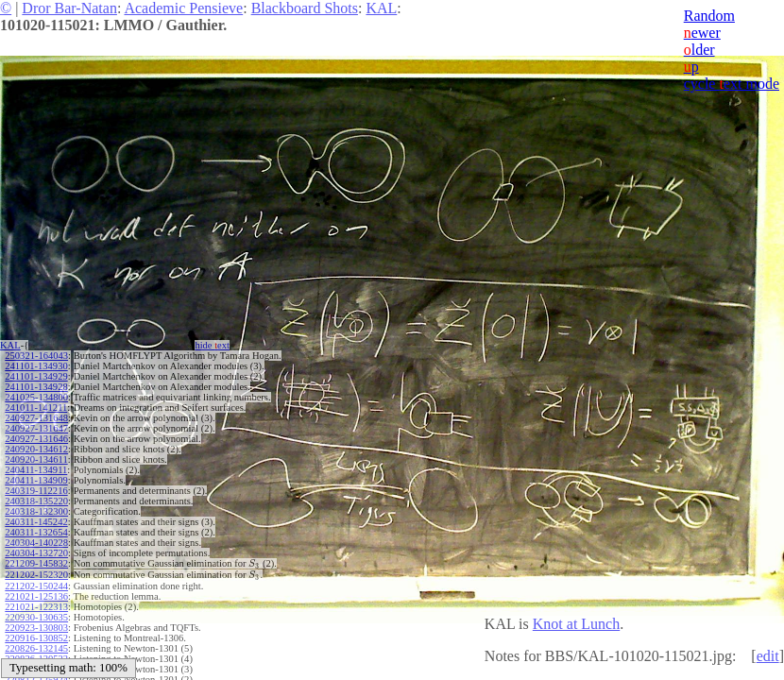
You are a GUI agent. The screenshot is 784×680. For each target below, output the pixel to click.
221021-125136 (36, 596)
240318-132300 (36, 511)
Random (709, 16)
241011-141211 (36, 408)
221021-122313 (36, 607)
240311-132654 (36, 532)
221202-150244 (36, 586)
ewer (702, 33)
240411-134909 (36, 480)
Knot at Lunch (576, 624)
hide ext (212, 345)
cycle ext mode (732, 84)
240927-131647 (36, 428)
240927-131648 (36, 418)
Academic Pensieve (183, 8)
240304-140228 (36, 543)
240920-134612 (36, 449)
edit (768, 656)
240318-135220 (36, 501)
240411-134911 (36, 470)
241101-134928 (36, 387)
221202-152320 (36, 575)
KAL (381, 8)
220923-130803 (36, 628)
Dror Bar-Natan (69, 8)
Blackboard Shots (305, 8)
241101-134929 (36, 376)
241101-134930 (36, 366)
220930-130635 (36, 617)
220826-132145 (36, 648)
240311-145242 (36, 522)
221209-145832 (36, 563)
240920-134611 (36, 459)
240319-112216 (36, 491)
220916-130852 (36, 638)
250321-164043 (36, 356)
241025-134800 (36, 397)
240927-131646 (36, 439)
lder (699, 50)
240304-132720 (36, 553)
